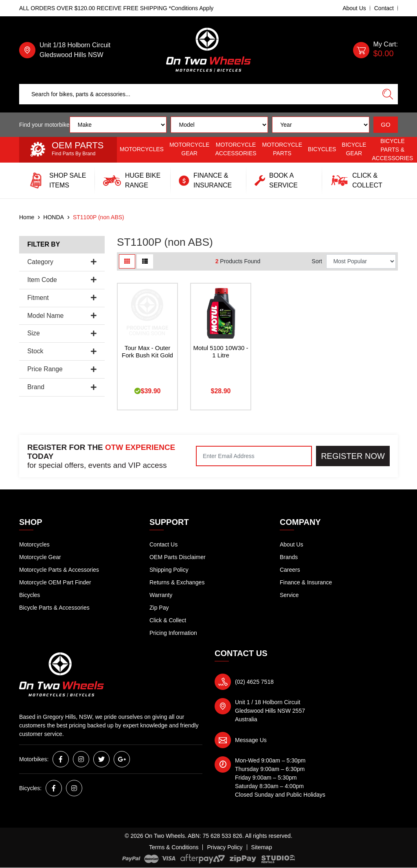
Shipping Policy (169, 570)
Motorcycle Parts (282, 149)
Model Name (62, 316)
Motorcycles (142, 149)
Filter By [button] (44, 244)
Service (289, 595)
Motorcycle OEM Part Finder (55, 582)
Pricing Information (173, 633)
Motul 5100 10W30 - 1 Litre (221, 352)
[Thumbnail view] (127, 261)
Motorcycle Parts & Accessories (59, 570)
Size (62, 333)
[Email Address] (254, 456)
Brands (289, 557)
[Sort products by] (361, 261)
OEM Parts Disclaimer (178, 557)
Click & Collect (168, 620)
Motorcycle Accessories (236, 149)
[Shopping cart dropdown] (375, 50)
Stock (62, 351)
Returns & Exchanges (177, 582)
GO (385, 124)
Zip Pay (159, 608)
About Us (354, 8)
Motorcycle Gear (190, 149)
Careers (290, 570)
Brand (62, 387)
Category (62, 262)
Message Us (251, 740)
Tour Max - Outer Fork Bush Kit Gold (147, 352)
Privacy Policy (225, 847)
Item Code (62, 280)
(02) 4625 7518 (254, 682)
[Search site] (388, 94)
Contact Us (164, 544)
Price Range (62, 369)
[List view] (145, 261)
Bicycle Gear (354, 149)
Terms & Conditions (174, 847)
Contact (384, 8)
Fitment (62, 298)
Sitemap (262, 847)
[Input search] (199, 94)
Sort (317, 261)
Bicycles (322, 149)
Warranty (161, 595)
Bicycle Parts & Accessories (392, 150)
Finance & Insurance (306, 582)
